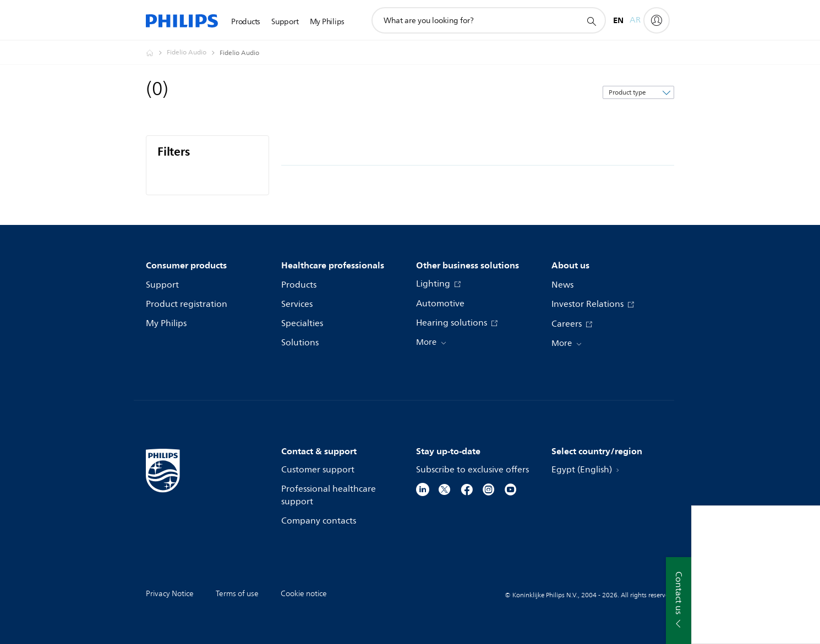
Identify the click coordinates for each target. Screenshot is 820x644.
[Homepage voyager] (156, 53)
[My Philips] (657, 20)
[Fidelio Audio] (193, 53)
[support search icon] (591, 21)
